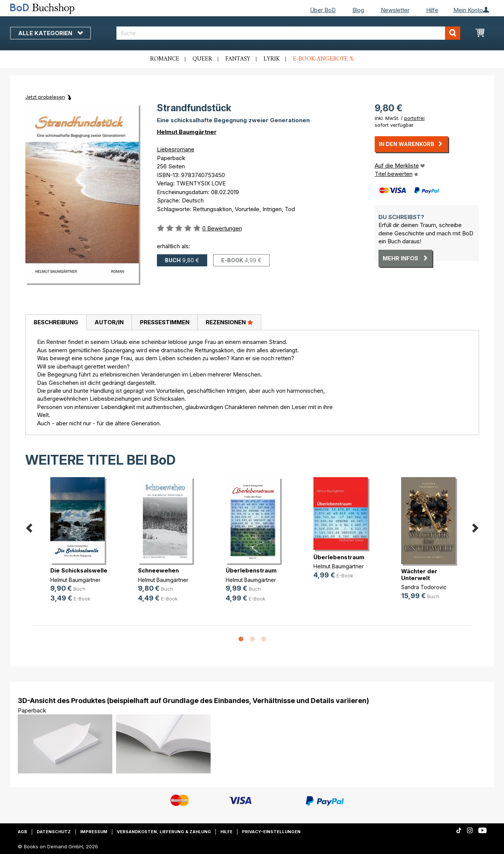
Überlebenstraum (251, 570)
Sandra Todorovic (424, 587)
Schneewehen (158, 570)
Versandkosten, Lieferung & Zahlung (164, 832)
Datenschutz (54, 832)
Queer (202, 59)
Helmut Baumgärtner (187, 132)
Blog (358, 10)
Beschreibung (56, 322)
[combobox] (288, 33)
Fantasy (238, 59)
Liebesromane (176, 149)
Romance (165, 59)
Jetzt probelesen (45, 97)
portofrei (414, 118)
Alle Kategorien (50, 33)
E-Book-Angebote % (323, 59)
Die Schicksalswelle (79, 570)
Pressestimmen (165, 322)
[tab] (56, 323)
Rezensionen (229, 322)
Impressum (94, 832)
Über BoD (323, 10)
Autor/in (109, 322)
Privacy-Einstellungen (271, 832)
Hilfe (432, 10)
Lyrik (272, 59)
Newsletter (395, 10)
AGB (22, 832)
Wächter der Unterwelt (419, 575)
